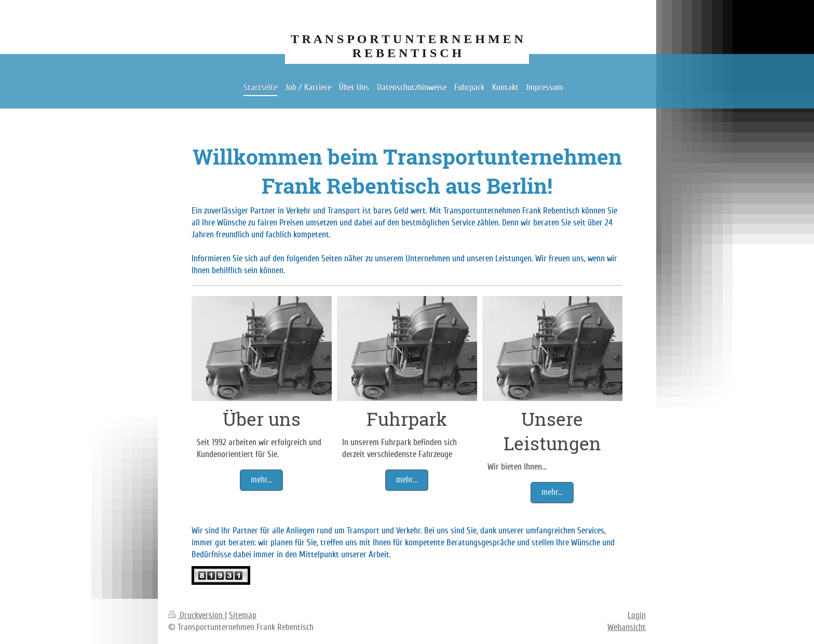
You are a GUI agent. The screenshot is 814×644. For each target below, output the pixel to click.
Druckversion (196, 615)
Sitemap (243, 615)
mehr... (261, 480)
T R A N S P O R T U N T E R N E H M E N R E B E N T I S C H (407, 46)
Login (637, 615)
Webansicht (627, 627)
